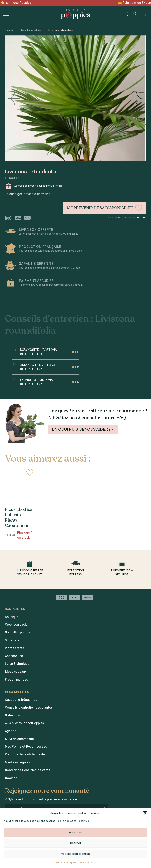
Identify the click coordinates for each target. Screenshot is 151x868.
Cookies (58, 863)
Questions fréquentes (21, 700)
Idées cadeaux (16, 672)
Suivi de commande (19, 739)
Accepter (75, 832)
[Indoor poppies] (75, 14)
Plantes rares (15, 648)
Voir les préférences (75, 854)
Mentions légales (17, 763)
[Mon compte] (128, 14)
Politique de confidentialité (80, 863)
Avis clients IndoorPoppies (24, 723)
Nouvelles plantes (18, 633)
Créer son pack (16, 625)
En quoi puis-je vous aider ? (83, 429)
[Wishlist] (135, 14)
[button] (145, 813)
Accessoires (14, 656)
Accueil (9, 30)
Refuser (76, 843)
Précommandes (16, 680)
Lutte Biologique (17, 664)
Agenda (11, 731)
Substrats (12, 641)
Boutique (12, 617)
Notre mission (15, 716)
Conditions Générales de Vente (28, 770)
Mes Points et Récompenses (26, 747)
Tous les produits (31, 30)
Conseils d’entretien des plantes (29, 708)
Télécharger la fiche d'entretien (28, 194)
